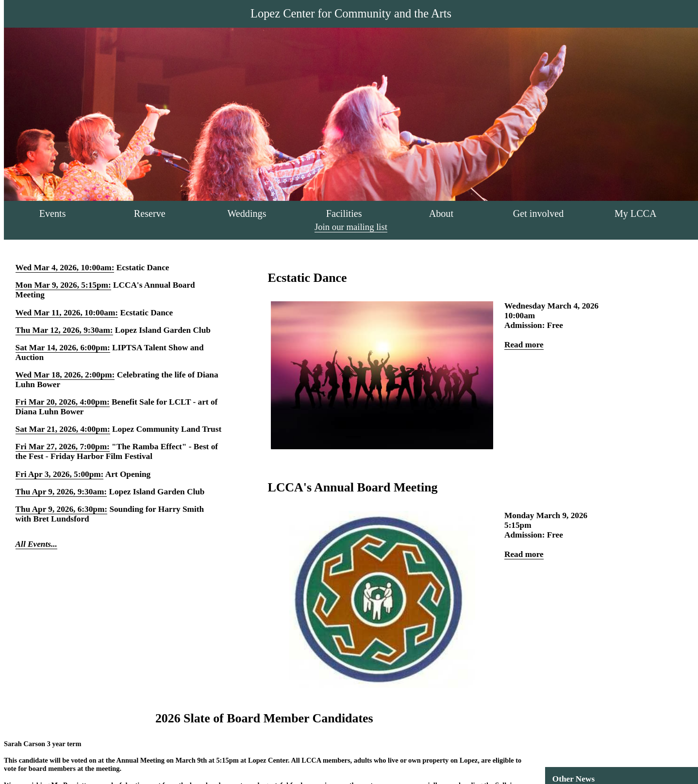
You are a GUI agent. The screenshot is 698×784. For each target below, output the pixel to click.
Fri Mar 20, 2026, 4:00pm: (63, 402)
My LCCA (636, 213)
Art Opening (128, 474)
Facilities (344, 213)
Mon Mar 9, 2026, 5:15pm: (63, 285)
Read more (524, 345)
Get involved (539, 213)
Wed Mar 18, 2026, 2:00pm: (65, 375)
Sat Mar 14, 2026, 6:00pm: (63, 348)
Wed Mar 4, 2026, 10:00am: (65, 268)
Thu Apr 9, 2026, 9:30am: (61, 492)
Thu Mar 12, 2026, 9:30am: (64, 330)
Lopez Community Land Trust (167, 429)
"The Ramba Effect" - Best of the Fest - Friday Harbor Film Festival (117, 451)
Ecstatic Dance (143, 268)
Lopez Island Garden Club (163, 330)
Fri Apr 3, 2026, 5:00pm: (60, 474)
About (441, 213)
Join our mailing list (351, 227)
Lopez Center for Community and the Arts (351, 13)
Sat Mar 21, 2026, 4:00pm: (63, 429)
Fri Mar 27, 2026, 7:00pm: (63, 447)
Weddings (247, 213)
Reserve (150, 213)
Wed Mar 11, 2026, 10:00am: (67, 313)
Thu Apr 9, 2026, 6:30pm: (61, 509)
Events (53, 213)
